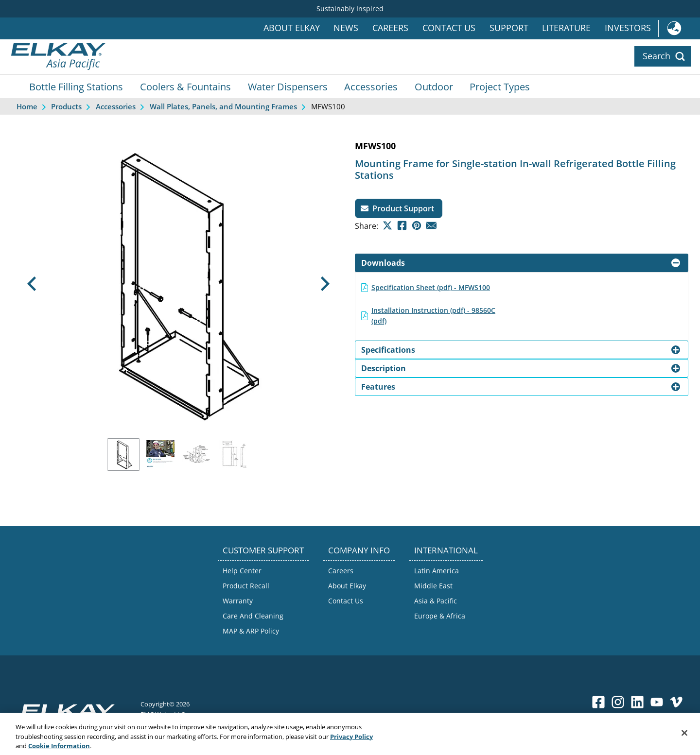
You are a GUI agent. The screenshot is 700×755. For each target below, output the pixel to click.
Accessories (371, 86)
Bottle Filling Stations (76, 86)
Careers (390, 28)
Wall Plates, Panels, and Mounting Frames (223, 106)
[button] (32, 284)
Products (66, 106)
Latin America (437, 571)
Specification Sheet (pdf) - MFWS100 (431, 287)
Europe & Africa (440, 616)
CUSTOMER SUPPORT (263, 550)
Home (27, 106)
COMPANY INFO (359, 550)
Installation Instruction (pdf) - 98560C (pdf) (433, 316)
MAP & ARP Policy (251, 631)
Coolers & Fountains (185, 86)
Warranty (238, 601)
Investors (628, 28)
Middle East (433, 586)
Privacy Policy (351, 744)
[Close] (684, 740)
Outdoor (434, 86)
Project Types (500, 86)
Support (509, 28)
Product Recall (246, 586)
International (679, 28)
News (346, 28)
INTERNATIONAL (446, 550)
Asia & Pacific (436, 601)
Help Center (242, 571)
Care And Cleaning (253, 616)
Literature (566, 28)
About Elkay (292, 28)
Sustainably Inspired (350, 9)
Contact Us (449, 28)
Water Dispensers (288, 86)
